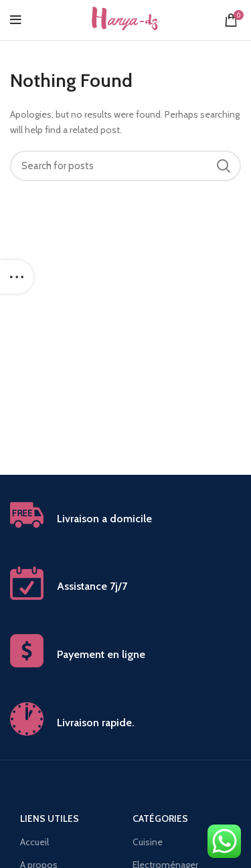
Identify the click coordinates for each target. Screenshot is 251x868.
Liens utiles (50, 819)
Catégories (160, 819)
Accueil (34, 842)
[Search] (125, 166)
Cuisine (148, 842)
